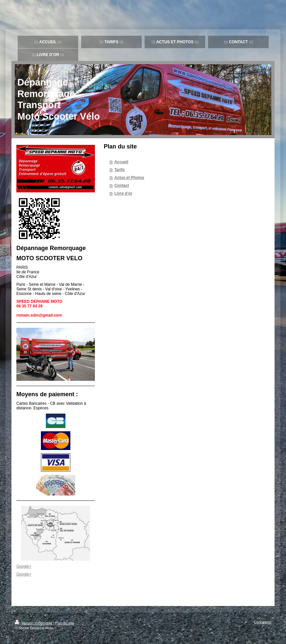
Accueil (121, 162)
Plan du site (65, 623)
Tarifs (119, 170)
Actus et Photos (129, 178)
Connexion (263, 622)
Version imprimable (34, 623)
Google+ (24, 566)
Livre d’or (123, 193)
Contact (122, 185)
